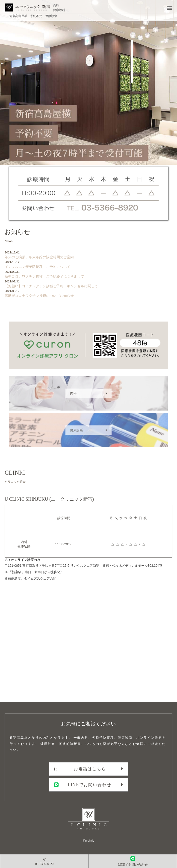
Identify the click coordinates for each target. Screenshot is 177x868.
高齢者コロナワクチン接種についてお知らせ (87, 293)
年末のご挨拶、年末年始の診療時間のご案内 (87, 255)
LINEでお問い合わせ (83, 785)
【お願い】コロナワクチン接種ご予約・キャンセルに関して (87, 284)
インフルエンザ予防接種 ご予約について (87, 264)
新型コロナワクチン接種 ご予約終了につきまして (87, 274)
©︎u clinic (88, 841)
